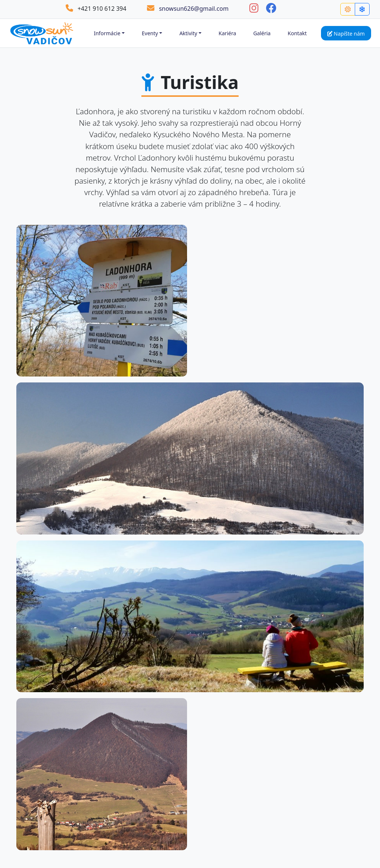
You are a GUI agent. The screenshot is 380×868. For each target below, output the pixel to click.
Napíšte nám (346, 34)
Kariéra (227, 33)
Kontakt (297, 33)
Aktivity (188, 33)
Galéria (262, 33)
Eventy (150, 33)
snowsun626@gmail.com (188, 9)
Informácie (107, 33)
